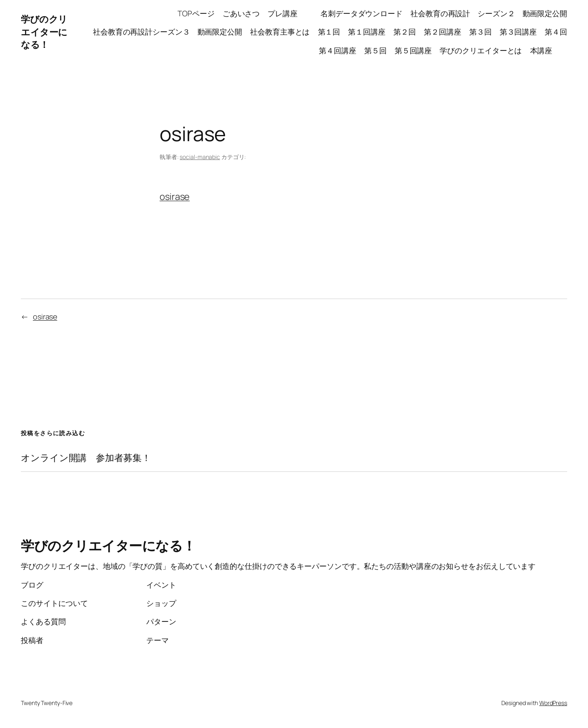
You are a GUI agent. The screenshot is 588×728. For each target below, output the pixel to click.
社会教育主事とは (280, 32)
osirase (175, 197)
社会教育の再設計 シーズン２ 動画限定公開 (489, 13)
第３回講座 (518, 32)
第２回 (405, 32)
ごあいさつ (241, 13)
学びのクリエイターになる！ (44, 32)
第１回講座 (367, 32)
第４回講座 (338, 50)
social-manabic (200, 157)
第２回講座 (443, 32)
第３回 (480, 32)
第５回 (375, 50)
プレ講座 (290, 13)
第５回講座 (413, 50)
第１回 (329, 32)
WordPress (553, 703)
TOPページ (196, 13)
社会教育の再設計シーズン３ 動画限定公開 (168, 32)
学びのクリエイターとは (481, 50)
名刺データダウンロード (362, 13)
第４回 (556, 32)
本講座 (549, 50)
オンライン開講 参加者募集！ (86, 458)
